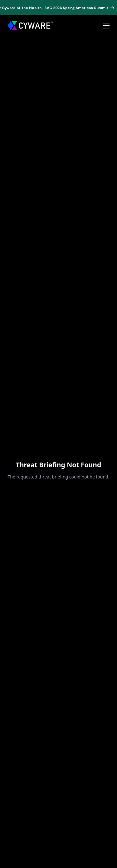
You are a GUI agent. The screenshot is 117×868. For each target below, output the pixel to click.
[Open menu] (106, 26)
